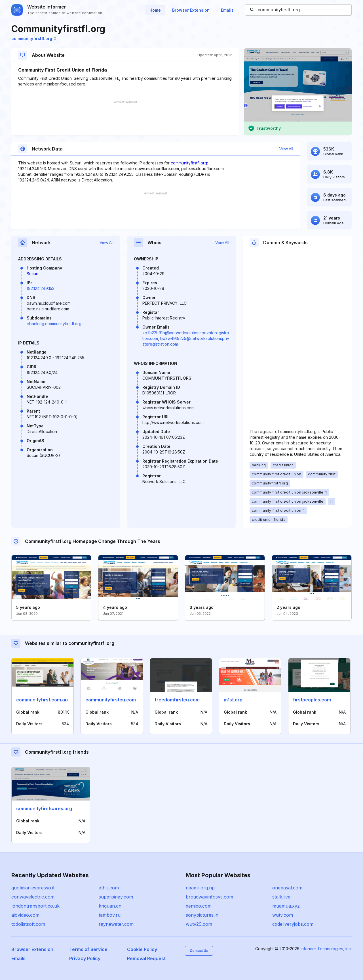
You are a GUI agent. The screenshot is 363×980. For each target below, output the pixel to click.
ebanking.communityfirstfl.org (54, 324)
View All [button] (286, 149)
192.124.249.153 (41, 288)
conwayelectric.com (33, 897)
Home (155, 10)
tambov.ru (110, 915)
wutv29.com (199, 924)
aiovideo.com (25, 915)
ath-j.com (109, 888)
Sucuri (32, 274)
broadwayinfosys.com (209, 897)
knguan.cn (110, 906)
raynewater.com (116, 924)
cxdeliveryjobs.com (293, 924)
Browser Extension (191, 10)
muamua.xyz (286, 906)
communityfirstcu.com (111, 700)
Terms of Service (88, 949)
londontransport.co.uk (35, 906)
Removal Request (146, 958)
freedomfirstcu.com (177, 700)
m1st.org (233, 700)
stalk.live (281, 897)
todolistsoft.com (28, 924)
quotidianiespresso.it (33, 888)
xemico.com (199, 906)
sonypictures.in (202, 915)
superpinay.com (116, 897)
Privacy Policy (85, 958)
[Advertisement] (125, 118)
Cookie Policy (142, 949)
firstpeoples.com (312, 700)
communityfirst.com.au (42, 700)
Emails (227, 10)
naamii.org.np (200, 888)
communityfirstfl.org (34, 38)
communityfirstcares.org (44, 808)
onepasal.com (287, 888)
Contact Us (199, 951)
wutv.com (283, 915)
